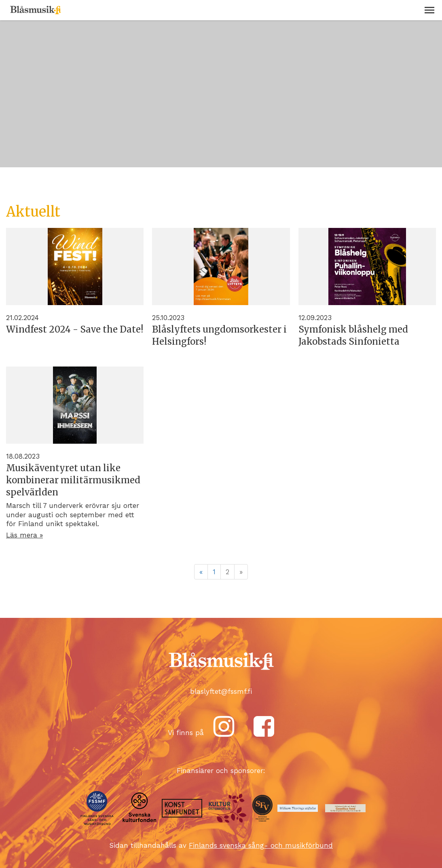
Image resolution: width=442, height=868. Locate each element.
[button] (429, 10)
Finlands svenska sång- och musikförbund (261, 845)
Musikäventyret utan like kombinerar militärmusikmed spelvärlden (73, 480)
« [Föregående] (201, 572)
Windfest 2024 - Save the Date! (75, 329)
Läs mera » (24, 535)
